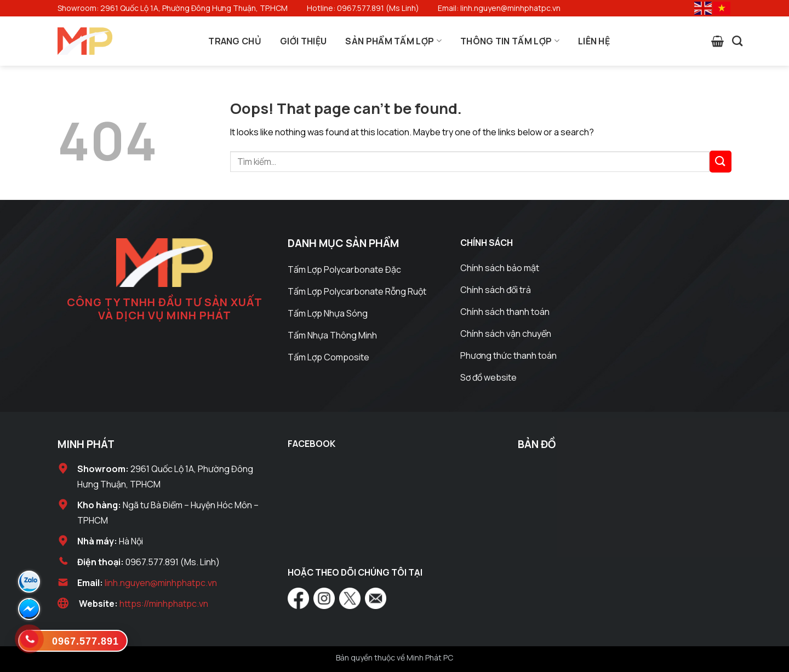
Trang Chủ (235, 41)
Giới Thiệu (303, 41)
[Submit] (721, 161)
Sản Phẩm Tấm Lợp (393, 41)
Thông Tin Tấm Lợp (510, 41)
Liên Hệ (594, 41)
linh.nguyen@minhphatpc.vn (161, 583)
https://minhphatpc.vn (164, 604)
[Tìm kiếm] (737, 41)
